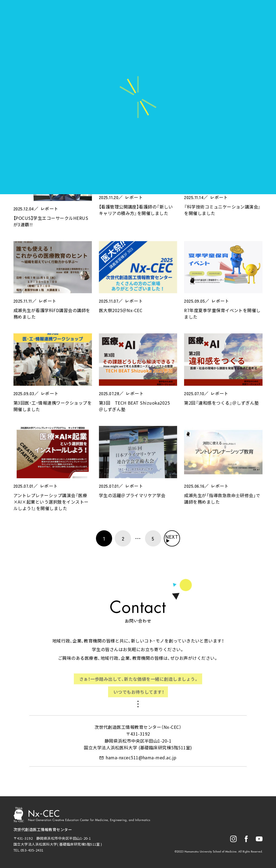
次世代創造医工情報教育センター (43, 829)
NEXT (172, 536)
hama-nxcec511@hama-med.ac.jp (141, 759)
